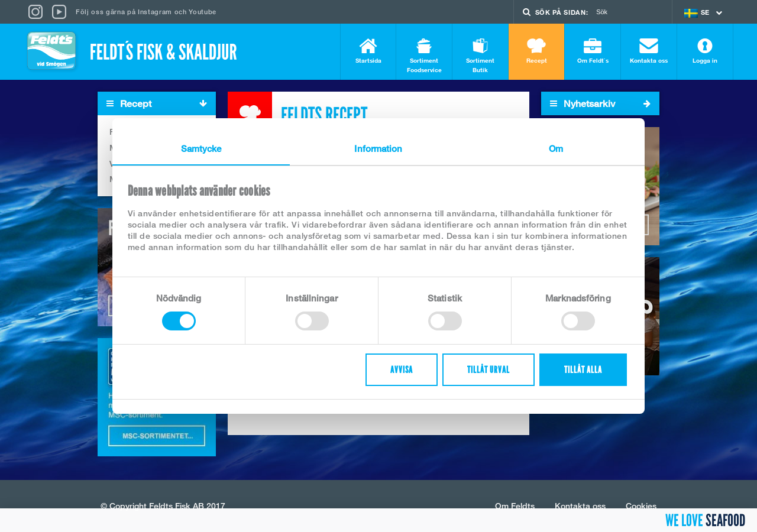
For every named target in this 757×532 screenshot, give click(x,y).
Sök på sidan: (562, 12)
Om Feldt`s (593, 51)
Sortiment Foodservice (424, 56)
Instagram (155, 12)
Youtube (203, 12)
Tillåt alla (583, 370)
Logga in (705, 51)
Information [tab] (378, 148)
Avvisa (402, 370)
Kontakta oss (649, 51)
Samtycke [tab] (201, 148)
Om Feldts (515, 506)
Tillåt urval (489, 370)
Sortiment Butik (480, 56)
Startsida (368, 51)
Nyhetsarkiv (600, 103)
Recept (536, 51)
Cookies (641, 506)
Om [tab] (556, 148)
